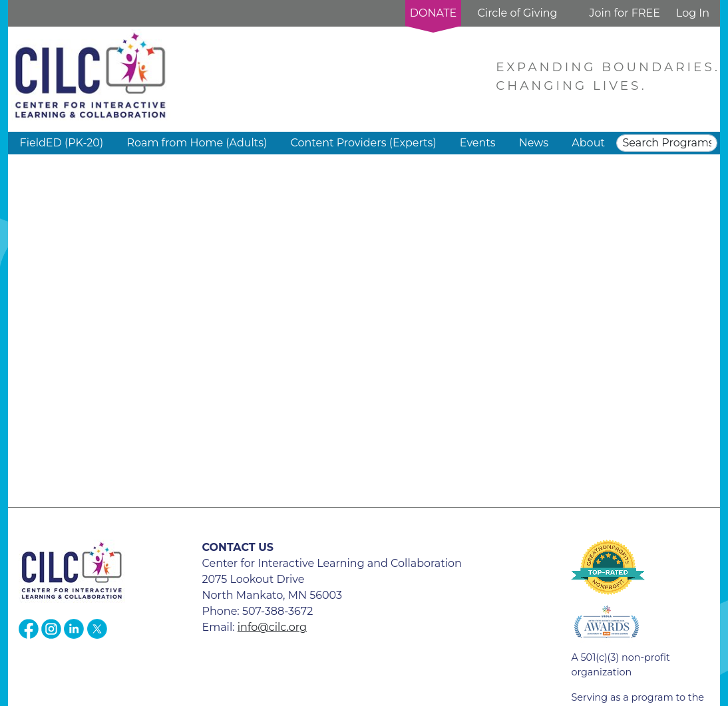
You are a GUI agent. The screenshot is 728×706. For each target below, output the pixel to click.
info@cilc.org (272, 627)
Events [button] (478, 143)
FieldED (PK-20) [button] (62, 143)
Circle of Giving (517, 13)
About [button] (588, 143)
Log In (693, 13)
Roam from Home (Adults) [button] (197, 143)
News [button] (534, 143)
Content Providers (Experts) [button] (363, 143)
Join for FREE (624, 13)
